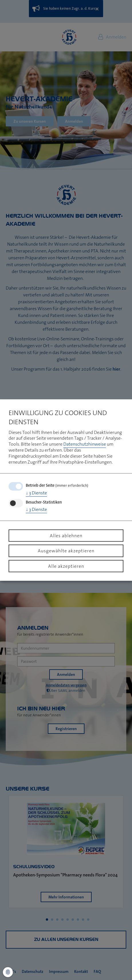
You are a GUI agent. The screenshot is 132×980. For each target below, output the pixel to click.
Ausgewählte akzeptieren (66, 551)
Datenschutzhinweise (85, 444)
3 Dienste (36, 493)
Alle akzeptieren (66, 566)
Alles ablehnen (66, 535)
